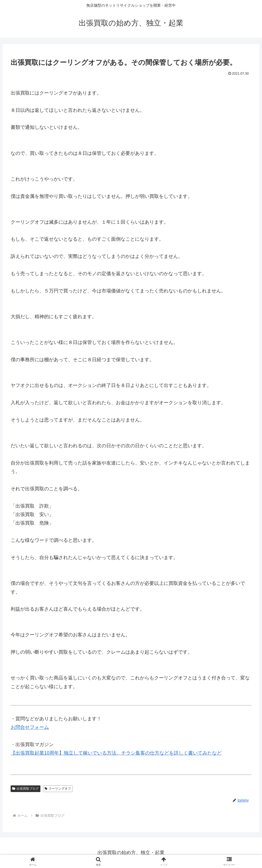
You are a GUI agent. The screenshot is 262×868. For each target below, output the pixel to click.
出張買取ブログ (26, 789)
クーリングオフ (58, 789)
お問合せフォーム (30, 727)
